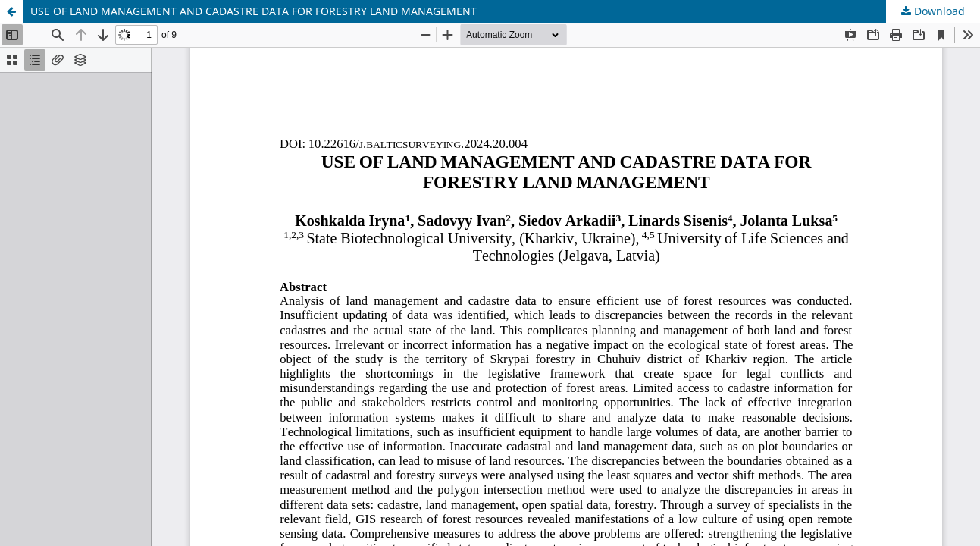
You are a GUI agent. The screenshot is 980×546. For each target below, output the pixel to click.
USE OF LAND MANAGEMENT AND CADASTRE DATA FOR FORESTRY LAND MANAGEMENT (254, 11)
